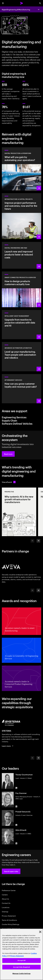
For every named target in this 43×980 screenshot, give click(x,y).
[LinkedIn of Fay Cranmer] (16, 806)
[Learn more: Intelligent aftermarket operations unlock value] (21, 389)
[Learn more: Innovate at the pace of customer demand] (21, 255)
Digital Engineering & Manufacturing (16, 9)
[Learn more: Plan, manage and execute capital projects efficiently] (21, 216)
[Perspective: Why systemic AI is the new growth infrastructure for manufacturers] (19, 512)
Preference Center (9, 890)
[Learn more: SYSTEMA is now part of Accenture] (8, 746)
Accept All (21, 960)
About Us (5, 899)
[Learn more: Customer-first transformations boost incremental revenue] (21, 289)
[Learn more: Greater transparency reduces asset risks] (21, 325)
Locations (6, 907)
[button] (8, 454)
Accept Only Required (21, 967)
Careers (5, 895)
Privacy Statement (9, 916)
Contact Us (6, 903)
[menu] (3, 3)
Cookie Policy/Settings (10, 924)
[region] (21, 954)
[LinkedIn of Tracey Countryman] (16, 788)
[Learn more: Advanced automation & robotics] (21, 357)
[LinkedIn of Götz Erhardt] (16, 843)
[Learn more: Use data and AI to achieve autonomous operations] (21, 169)
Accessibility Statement (11, 928)
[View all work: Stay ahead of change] (9, 482)
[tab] (21, 417)
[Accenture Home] (22, 3)
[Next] (38, 541)
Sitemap (5, 912)
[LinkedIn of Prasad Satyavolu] (16, 825)
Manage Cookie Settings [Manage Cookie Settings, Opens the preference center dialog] (21, 974)
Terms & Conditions (9, 920)
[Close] (40, 932)
